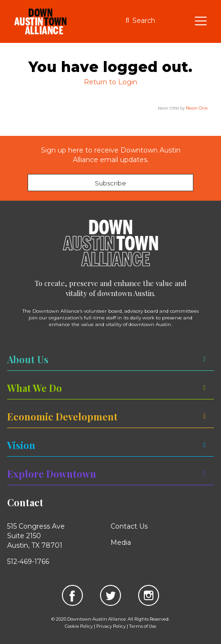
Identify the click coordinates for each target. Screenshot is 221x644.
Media (121, 542)
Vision (21, 445)
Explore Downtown (52, 474)
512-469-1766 (28, 562)
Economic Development (62, 416)
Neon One (197, 108)
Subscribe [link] (110, 183)
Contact (25, 502)
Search (144, 20)
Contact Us (129, 526)
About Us (28, 359)
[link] (72, 595)
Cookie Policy (79, 626)
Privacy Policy (111, 626)
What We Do (35, 388)
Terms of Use (143, 626)
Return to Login (110, 82)
